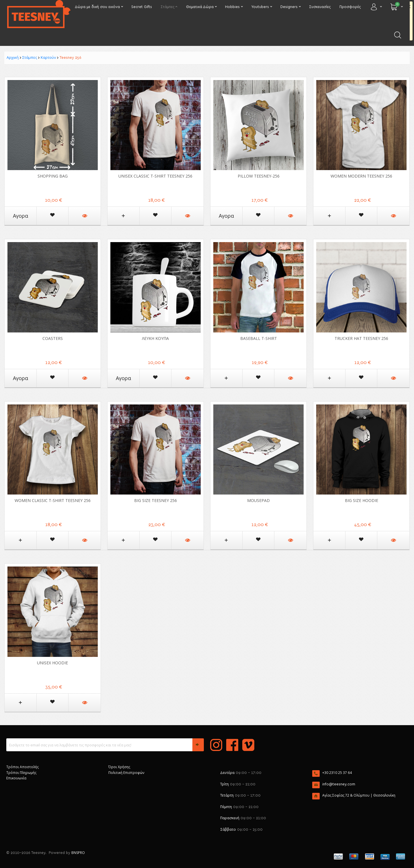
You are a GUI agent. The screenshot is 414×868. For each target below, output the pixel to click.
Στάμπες (30, 57)
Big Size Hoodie (362, 500)
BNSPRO (78, 853)
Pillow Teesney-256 (259, 176)
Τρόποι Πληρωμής (21, 773)
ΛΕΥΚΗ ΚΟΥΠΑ (155, 338)
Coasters (53, 338)
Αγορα (20, 216)
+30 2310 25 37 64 (337, 773)
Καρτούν (48, 57)
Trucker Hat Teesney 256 (361, 338)
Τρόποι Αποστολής (23, 767)
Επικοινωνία (16, 778)
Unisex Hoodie (52, 663)
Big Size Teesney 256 (156, 500)
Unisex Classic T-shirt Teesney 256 (155, 176)
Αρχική (13, 57)
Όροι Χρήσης (119, 767)
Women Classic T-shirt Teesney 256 (53, 500)
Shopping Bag (53, 176)
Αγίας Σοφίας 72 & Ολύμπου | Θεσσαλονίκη (359, 795)
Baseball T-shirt (259, 338)
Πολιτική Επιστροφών (126, 773)
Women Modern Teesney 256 (361, 176)
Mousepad (258, 500)
